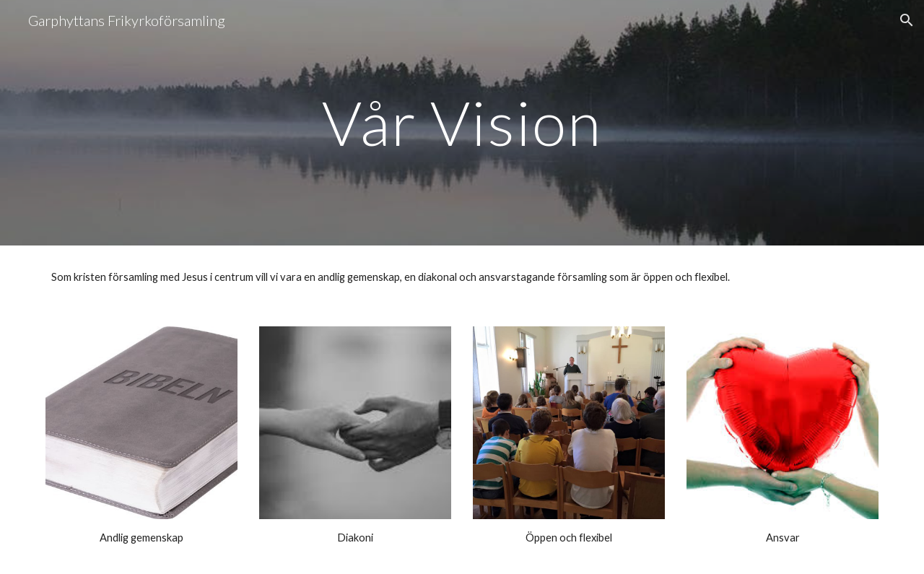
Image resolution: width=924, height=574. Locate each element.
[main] (462, 122)
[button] (907, 20)
